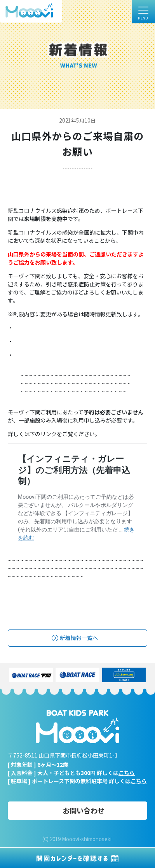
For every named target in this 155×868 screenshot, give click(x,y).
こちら (127, 773)
